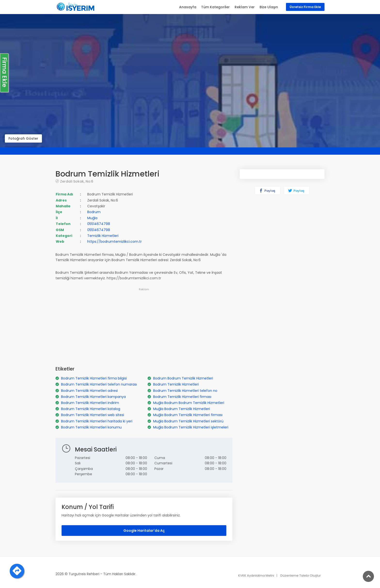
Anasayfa (188, 7)
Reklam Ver (245, 7)
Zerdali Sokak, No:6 (77, 181)
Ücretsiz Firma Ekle (305, 7)
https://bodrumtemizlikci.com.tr (115, 242)
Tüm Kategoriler (215, 7)
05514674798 (99, 224)
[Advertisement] (144, 326)
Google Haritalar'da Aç (144, 531)
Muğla (92, 218)
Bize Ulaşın (269, 7)
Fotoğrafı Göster (23, 138)
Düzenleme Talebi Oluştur (301, 576)
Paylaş (267, 191)
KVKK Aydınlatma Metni (256, 576)
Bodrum (94, 212)
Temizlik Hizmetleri (103, 236)
